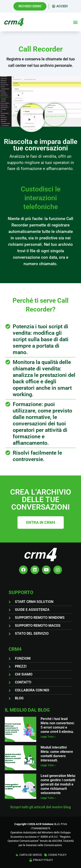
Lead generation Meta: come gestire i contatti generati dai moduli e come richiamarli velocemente (58, 784)
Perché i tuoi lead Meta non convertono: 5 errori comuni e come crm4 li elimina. (58, 725)
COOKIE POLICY (57, 855)
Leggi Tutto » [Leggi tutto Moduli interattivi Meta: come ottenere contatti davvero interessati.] (48, 765)
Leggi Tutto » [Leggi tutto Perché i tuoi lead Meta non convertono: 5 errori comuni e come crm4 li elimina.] (48, 737)
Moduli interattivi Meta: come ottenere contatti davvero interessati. (57, 754)
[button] (75, 22)
